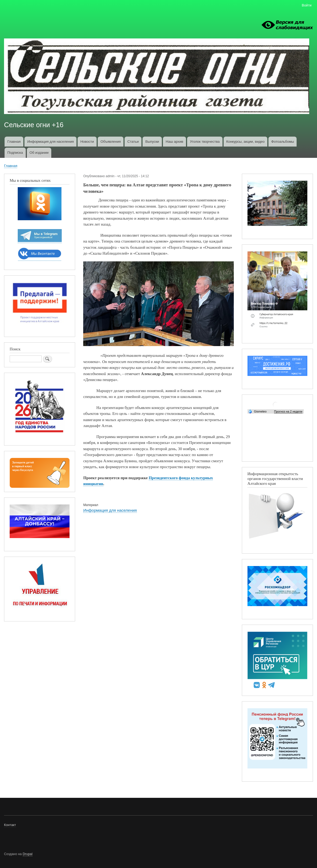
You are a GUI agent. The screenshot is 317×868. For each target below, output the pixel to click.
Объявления (111, 142)
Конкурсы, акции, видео (245, 142)
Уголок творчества (205, 142)
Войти (307, 5)
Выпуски (152, 142)
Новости (87, 142)
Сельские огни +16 (34, 125)
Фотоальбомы (283, 142)
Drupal (28, 854)
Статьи (133, 142)
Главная (14, 142)
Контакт (10, 825)
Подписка (15, 153)
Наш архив (174, 142)
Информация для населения (51, 142)
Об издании (39, 153)
